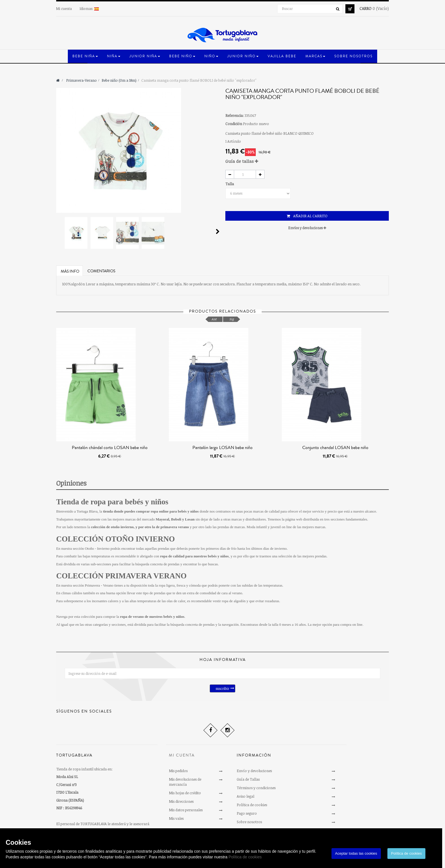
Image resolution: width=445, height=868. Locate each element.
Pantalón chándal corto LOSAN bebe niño (110, 448)
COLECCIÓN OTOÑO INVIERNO (116, 539)
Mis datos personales (186, 810)
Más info (70, 271)
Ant (214, 319)
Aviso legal (245, 796)
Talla (230, 184)
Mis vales (176, 818)
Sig (232, 319)
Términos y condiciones (256, 788)
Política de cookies (245, 857)
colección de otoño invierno (112, 527)
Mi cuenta (64, 9)
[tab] (307, 161)
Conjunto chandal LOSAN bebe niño (335, 448)
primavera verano (175, 527)
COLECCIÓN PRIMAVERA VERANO (121, 576)
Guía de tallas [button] (242, 161)
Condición (234, 124)
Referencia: (235, 115)
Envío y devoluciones (254, 771)
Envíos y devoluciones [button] (307, 228)
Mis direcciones (181, 801)
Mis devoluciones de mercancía (185, 782)
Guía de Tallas (248, 779)
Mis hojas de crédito (185, 793)
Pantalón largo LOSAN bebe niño (222, 448)
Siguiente (218, 231)
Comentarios (101, 271)
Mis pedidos (178, 771)
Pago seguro (247, 813)
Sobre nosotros (249, 822)
